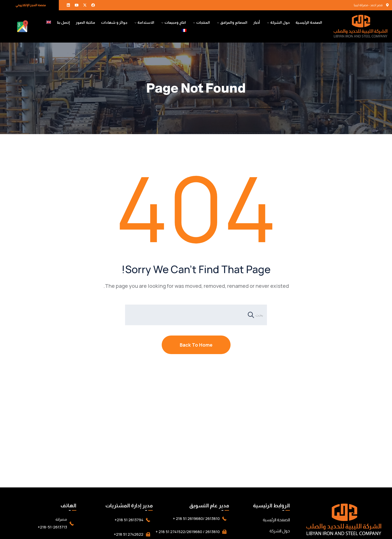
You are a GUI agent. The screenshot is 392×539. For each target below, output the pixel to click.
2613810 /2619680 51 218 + (196, 518)
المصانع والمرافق (234, 22)
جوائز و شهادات (114, 22)
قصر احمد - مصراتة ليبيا (368, 5)
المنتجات (203, 22)
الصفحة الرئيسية (309, 22)
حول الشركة (280, 22)
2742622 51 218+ (129, 534)
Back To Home (196, 345)
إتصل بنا (63, 22)
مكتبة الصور (85, 22)
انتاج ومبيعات (175, 22)
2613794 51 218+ (129, 520)
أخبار (257, 22)
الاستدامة (146, 22)
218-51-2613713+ (52, 527)
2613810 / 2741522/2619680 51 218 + (188, 532)
